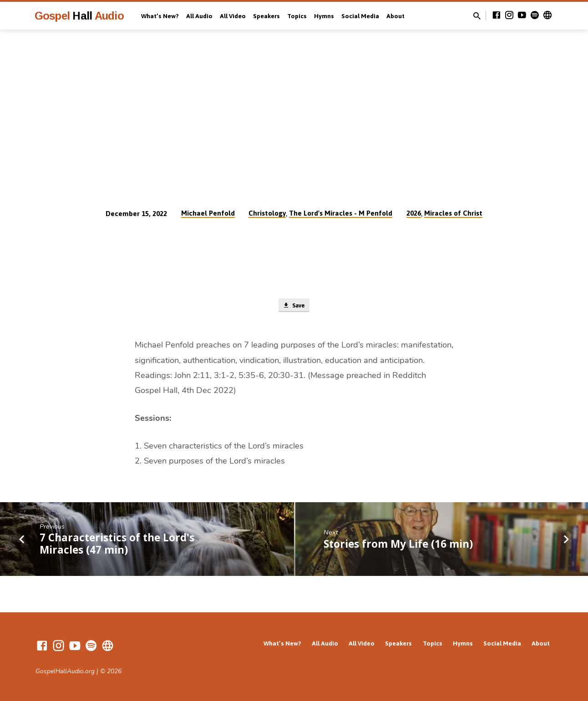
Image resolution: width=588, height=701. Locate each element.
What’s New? (160, 16)
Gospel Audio (79, 16)
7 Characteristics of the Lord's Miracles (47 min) (117, 545)
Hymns (324, 16)
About (395, 16)
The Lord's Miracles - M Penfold (341, 213)
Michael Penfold (208, 213)
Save (294, 306)
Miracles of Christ (453, 213)
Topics (297, 16)
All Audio (199, 16)
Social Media (360, 16)
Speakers (266, 16)
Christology (267, 213)
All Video (233, 16)
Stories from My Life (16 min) (398, 546)
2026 (414, 213)
